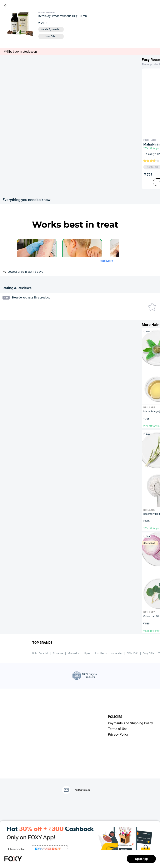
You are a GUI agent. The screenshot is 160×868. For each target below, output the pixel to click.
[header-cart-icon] (146, 6)
